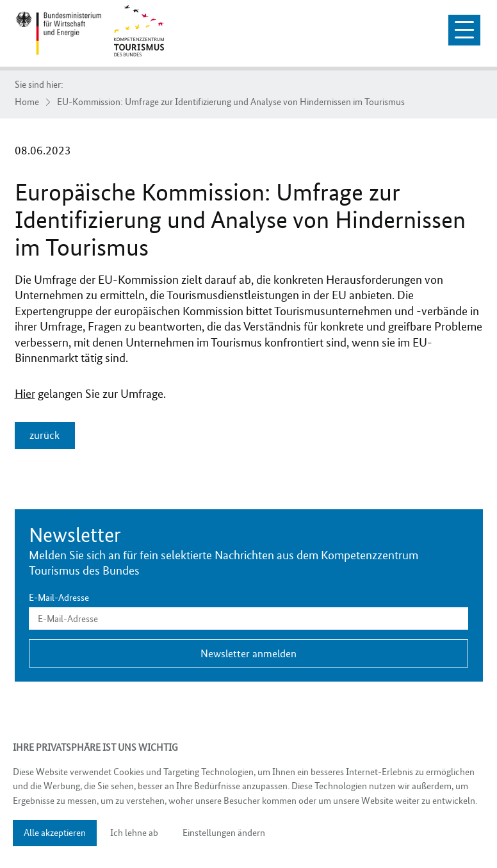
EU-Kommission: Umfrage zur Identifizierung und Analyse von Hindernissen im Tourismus (231, 102)
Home (27, 102)
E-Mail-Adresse (59, 598)
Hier (25, 394)
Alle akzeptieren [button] (55, 833)
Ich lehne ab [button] (134, 833)
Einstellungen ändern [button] (224, 833)
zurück (45, 435)
